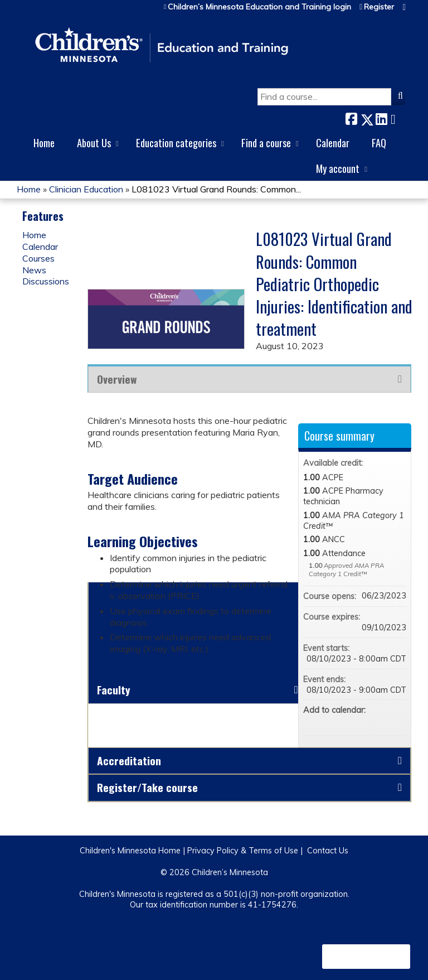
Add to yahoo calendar (368, 722)
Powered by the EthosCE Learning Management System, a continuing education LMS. (366, 957)
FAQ (379, 143)
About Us (94, 143)
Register (379, 7)
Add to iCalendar (383, 721)
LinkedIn (381, 117)
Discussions (46, 281)
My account (338, 168)
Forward (396, 117)
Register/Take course (147, 787)
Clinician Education (86, 189)
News (34, 270)
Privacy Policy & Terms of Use (243, 851)
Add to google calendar (354, 722)
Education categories (176, 143)
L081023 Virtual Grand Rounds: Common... (216, 189)
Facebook (351, 117)
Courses (38, 258)
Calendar (333, 143)
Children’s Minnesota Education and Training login (259, 7)
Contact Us (328, 851)
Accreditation (129, 761)
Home (44, 143)
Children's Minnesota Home (130, 851)
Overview (117, 379)
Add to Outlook (397, 722)
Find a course (266, 143)
